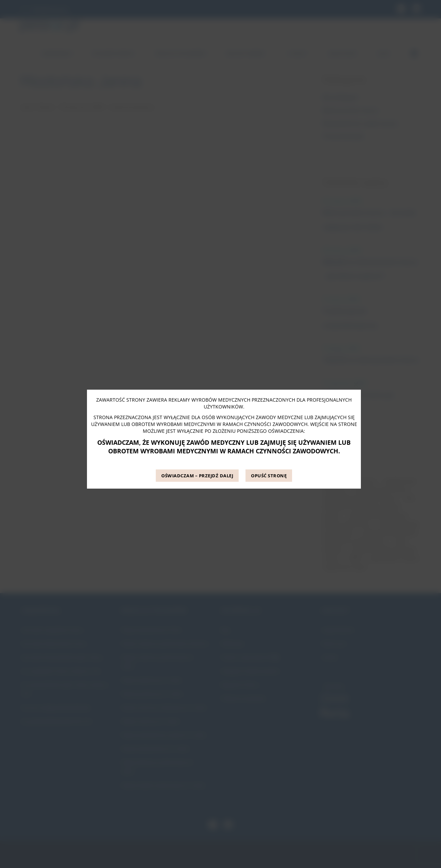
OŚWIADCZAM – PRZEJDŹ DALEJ (197, 476)
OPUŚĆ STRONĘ (269, 476)
